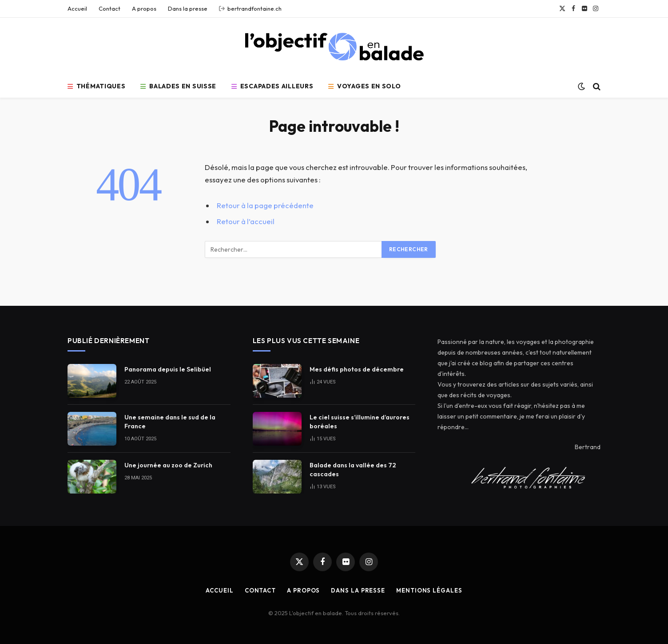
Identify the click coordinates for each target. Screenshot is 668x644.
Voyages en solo (364, 86)
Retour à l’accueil (246, 221)
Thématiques (96, 86)
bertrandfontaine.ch (250, 8)
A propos (144, 8)
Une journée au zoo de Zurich (168, 465)
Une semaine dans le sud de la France (170, 422)
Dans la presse (188, 8)
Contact (109, 8)
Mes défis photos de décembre (357, 369)
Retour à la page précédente (265, 205)
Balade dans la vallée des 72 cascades (353, 470)
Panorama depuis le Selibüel (168, 369)
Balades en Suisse (178, 86)
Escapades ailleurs (272, 86)
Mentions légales (429, 590)
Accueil (77, 8)
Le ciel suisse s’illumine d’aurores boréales (360, 422)
